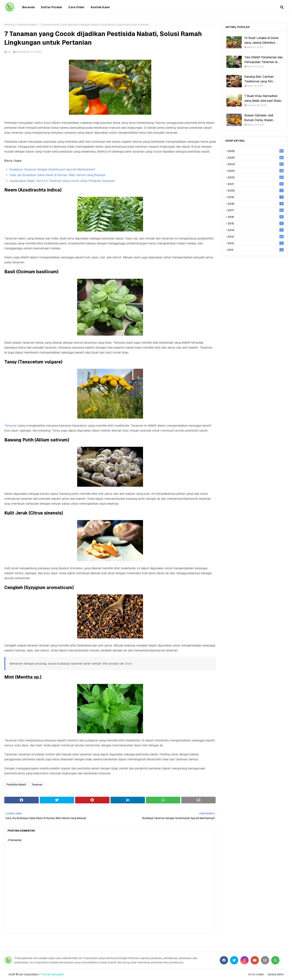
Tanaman (11, 425)
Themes (45, 974)
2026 (256, 151)
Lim (9, 52)
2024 (256, 164)
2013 (256, 237)
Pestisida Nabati (27, 25)
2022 (256, 177)
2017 (256, 210)
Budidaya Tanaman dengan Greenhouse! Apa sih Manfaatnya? (52, 169)
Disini (129, 663)
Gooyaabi (57, 974)
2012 (256, 243)
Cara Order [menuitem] (76, 7)
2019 (256, 197)
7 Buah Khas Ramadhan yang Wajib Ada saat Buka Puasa (262, 98)
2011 (256, 250)
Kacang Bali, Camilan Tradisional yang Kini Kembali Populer (259, 79)
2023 (256, 171)
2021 (256, 184)
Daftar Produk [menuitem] (52, 7)
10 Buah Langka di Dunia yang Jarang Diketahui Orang (261, 40)
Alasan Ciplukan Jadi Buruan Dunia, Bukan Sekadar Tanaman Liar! (260, 118)
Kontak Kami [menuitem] (100, 7)
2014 (256, 230)
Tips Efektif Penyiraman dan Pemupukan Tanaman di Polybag (263, 60)
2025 (256, 158)
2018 (256, 204)
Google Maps (276, 974)
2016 (256, 217)
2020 (256, 191)
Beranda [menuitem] (29, 7)
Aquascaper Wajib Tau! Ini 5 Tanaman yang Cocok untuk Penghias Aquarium (62, 181)
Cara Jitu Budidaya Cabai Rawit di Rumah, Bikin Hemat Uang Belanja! (57, 175)
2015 (256, 223)
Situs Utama (256, 974)
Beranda (9, 25)
